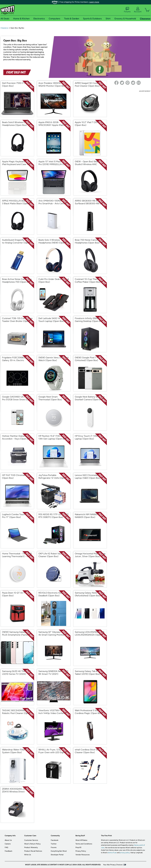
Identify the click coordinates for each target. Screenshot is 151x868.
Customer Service (31, 840)
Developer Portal (57, 855)
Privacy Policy (81, 851)
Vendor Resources (83, 855)
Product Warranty (31, 847)
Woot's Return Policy (32, 844)
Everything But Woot (59, 851)
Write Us (28, 855)
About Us (8, 840)
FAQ (6, 847)
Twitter (54, 844)
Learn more (94, 2)
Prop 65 (78, 847)
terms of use (112, 853)
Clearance (4, 28)
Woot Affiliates (81, 840)
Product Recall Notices (33, 851)
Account (138, 10)
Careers (8, 844)
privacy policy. (125, 853)
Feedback (8, 851)
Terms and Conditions (84, 844)
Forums (127, 10)
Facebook (55, 840)
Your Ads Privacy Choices (113, 865)
